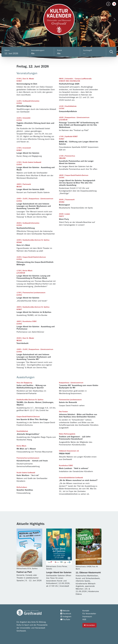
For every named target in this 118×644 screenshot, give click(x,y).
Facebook (66, 614)
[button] (114, 4)
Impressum (87, 617)
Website (65, 611)
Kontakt (86, 611)
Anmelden (89, 625)
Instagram (66, 617)
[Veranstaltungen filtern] (111, 52)
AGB (84, 619)
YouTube (65, 619)
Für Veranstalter (89, 614)
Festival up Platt (24, 572)
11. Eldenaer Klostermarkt (88, 573)
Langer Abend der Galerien (59, 572)
